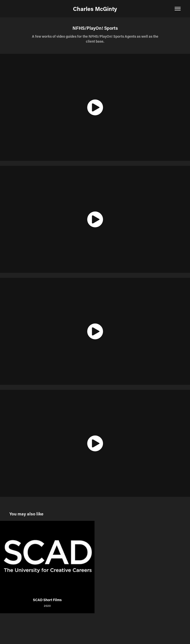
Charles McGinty (95, 9)
